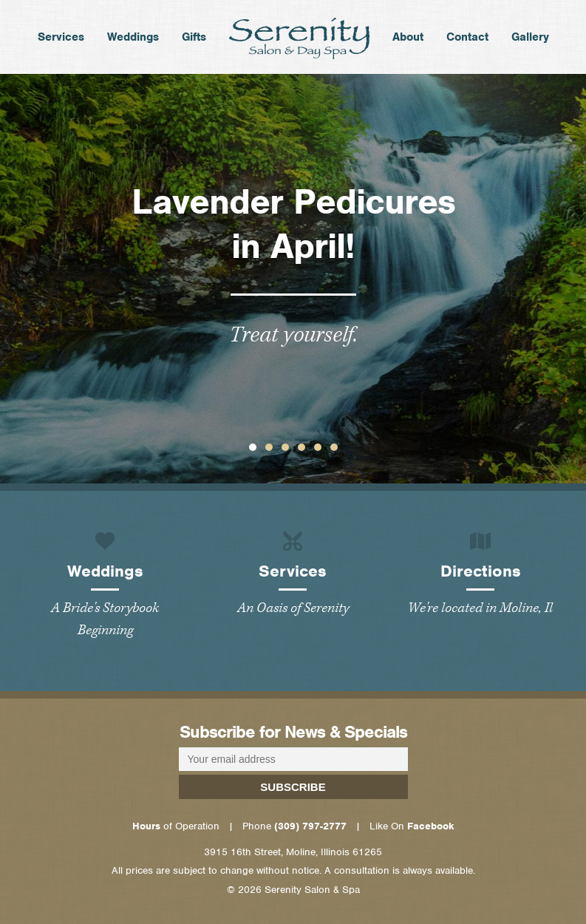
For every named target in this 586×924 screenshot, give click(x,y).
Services (61, 42)
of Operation (176, 826)
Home (299, 38)
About (408, 42)
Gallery (530, 42)
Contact (467, 42)
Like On (412, 826)
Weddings (133, 42)
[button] (253, 447)
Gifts (194, 42)
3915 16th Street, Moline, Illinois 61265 (293, 852)
